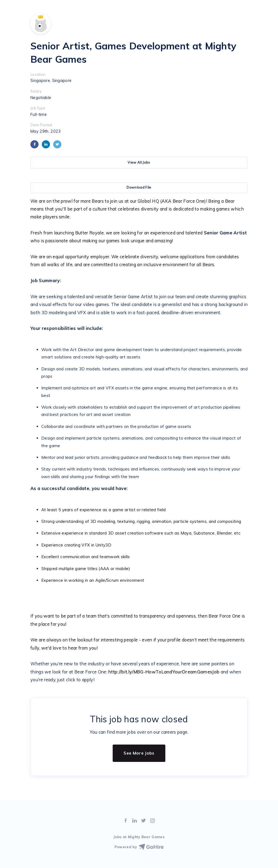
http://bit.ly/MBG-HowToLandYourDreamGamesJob (163, 672)
